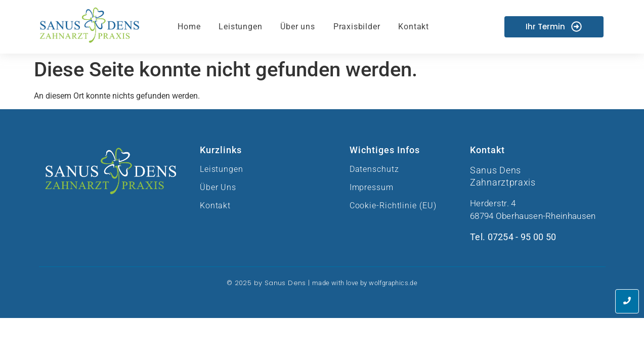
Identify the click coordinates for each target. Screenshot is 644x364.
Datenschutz (374, 169)
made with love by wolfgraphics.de (365, 283)
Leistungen (222, 169)
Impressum (372, 187)
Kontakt (215, 206)
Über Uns (218, 187)
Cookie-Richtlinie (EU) (393, 206)
